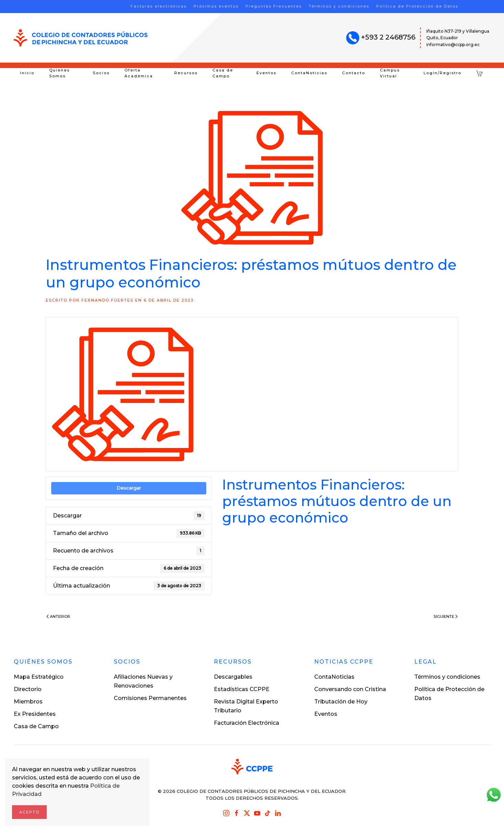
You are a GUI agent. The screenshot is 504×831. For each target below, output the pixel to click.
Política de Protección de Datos (417, 6)
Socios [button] (101, 73)
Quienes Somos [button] (59, 73)
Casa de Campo (223, 73)
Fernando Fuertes (107, 300)
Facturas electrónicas (159, 6)
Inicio (27, 73)
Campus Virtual (390, 73)
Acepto (29, 812)
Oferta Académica (139, 73)
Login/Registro (442, 73)
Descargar (129, 488)
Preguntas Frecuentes (274, 6)
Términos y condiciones (339, 6)
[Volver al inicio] (81, 38)
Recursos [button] (186, 73)
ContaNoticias (309, 73)
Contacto (354, 73)
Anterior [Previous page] (58, 616)
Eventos (266, 73)
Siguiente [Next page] (446, 616)
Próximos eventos (216, 6)
